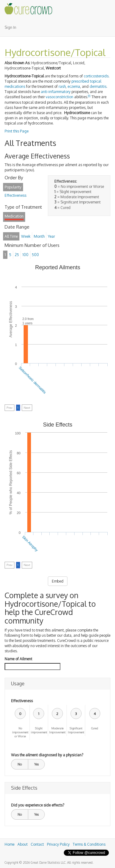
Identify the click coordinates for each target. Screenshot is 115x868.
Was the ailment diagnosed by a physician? (47, 755)
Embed (58, 581)
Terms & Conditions (89, 844)
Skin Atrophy (30, 543)
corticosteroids (96, 76)
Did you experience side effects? (38, 805)
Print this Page (17, 131)
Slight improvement (39, 730)
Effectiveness (22, 701)
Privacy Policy (58, 844)
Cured (95, 728)
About (23, 844)
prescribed (80, 81)
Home (10, 844)
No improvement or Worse (20, 732)
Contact (37, 844)
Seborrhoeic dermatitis (32, 380)
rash (62, 86)
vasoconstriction (59, 97)
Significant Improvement (76, 730)
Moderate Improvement (57, 730)
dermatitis (98, 86)
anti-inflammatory (56, 92)
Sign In (10, 27)
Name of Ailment (18, 659)
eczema (74, 86)
